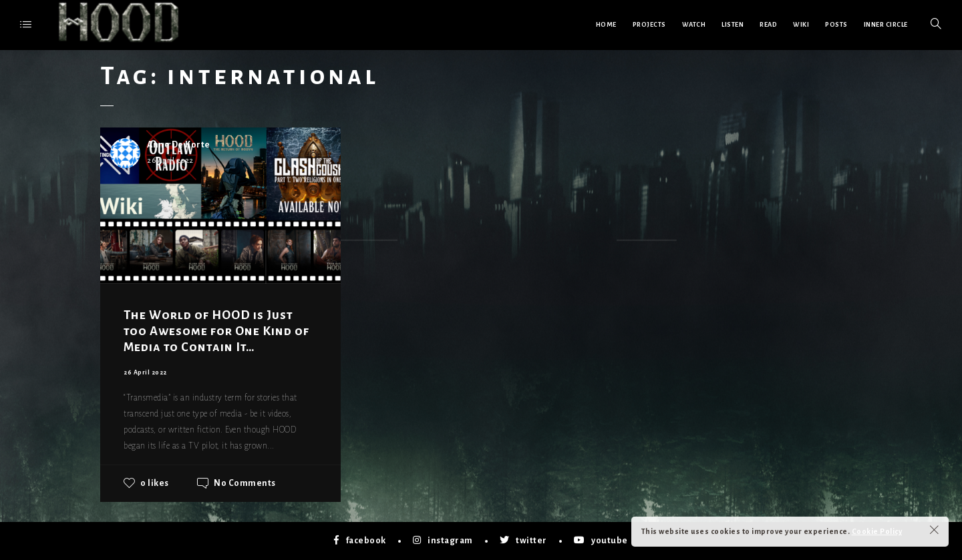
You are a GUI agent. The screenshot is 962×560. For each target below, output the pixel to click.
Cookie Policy (877, 531)
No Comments (245, 483)
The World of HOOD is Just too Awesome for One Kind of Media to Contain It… (216, 331)
